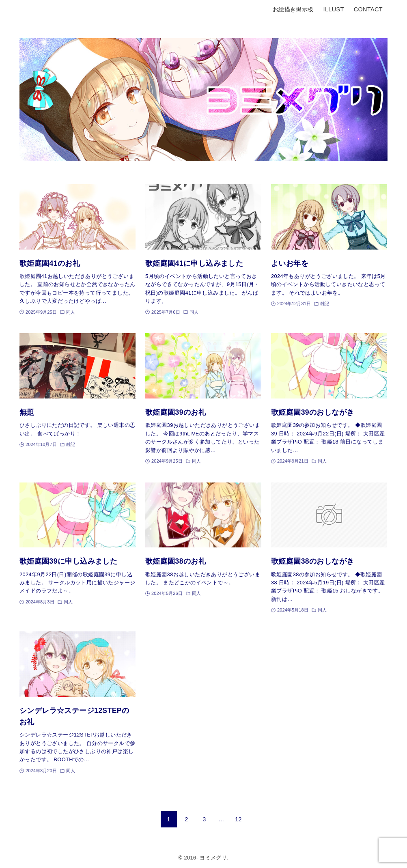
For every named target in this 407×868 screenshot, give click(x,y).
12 (238, 819)
